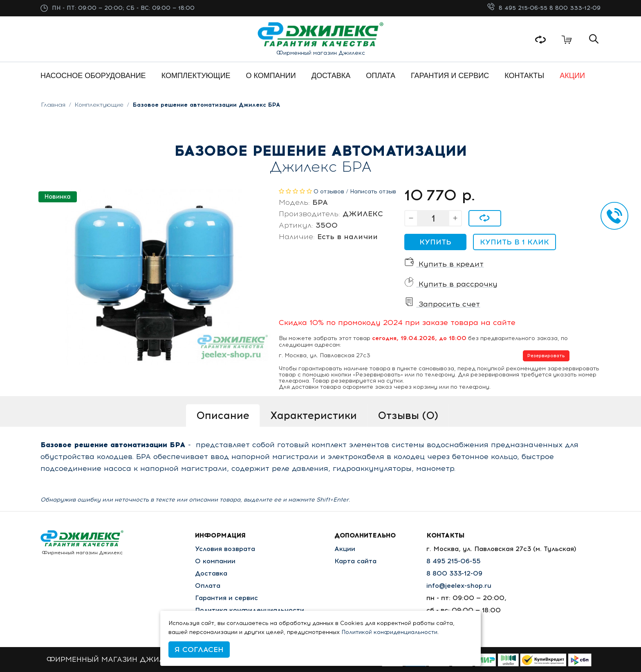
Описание (223, 415)
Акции (345, 549)
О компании (215, 561)
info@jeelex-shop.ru (459, 586)
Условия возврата (225, 549)
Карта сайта (355, 561)
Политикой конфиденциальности (389, 632)
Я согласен (199, 650)
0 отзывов (329, 192)
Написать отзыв (373, 192)
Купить (435, 242)
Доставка (211, 573)
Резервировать (546, 356)
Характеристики (314, 415)
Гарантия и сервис (226, 598)
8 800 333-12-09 (575, 8)
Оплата (208, 586)
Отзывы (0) (408, 415)
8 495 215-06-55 (524, 8)
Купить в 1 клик (514, 242)
